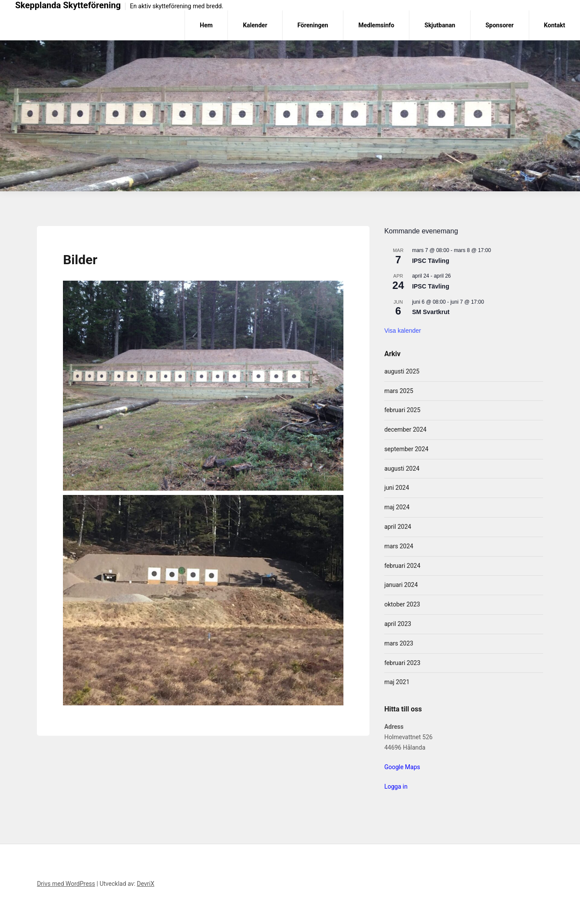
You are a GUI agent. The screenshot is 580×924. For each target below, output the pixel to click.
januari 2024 (401, 585)
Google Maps (402, 767)
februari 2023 (402, 663)
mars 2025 (399, 391)
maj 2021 (397, 682)
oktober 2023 (402, 604)
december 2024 (405, 429)
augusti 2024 (402, 469)
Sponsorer (499, 25)
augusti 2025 (402, 371)
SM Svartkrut (431, 312)
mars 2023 (399, 643)
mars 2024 (399, 546)
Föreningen (313, 25)
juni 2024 (397, 488)
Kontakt (555, 25)
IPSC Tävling (431, 261)
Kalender (255, 25)
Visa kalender (403, 331)
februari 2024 (402, 566)
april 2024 (398, 527)
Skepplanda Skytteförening (68, 5)
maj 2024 (397, 507)
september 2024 (406, 449)
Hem (206, 25)
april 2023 (398, 624)
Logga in (396, 786)
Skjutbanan (440, 25)
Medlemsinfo (376, 25)
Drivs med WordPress (66, 884)
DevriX (145, 884)
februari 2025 (402, 410)
